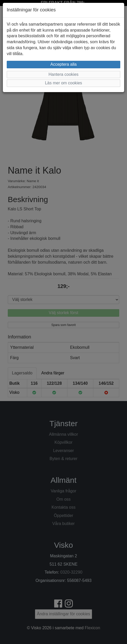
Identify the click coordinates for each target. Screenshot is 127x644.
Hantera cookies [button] (63, 74)
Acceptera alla (63, 64)
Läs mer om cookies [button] (63, 83)
